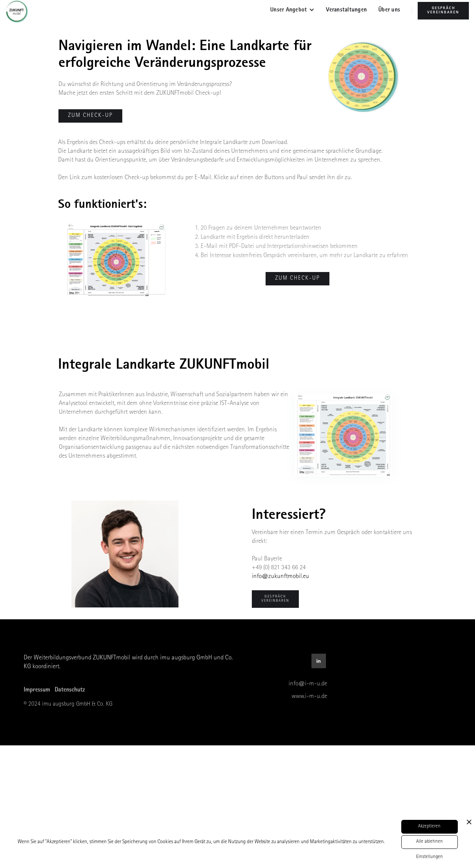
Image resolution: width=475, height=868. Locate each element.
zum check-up (90, 116)
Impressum (37, 690)
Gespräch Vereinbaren (443, 11)
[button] (292, 11)
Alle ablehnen (430, 842)
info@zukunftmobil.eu (280, 577)
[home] (20, 11)
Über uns (389, 11)
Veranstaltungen (346, 11)
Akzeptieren (429, 827)
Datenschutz (70, 690)
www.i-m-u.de (309, 697)
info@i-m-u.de (308, 684)
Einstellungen (430, 857)
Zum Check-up (297, 279)
